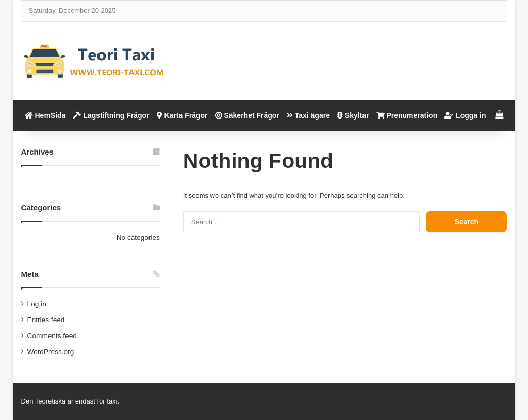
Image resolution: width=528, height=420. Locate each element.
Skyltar (353, 115)
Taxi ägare (308, 115)
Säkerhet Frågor (247, 115)
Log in (37, 304)
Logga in (465, 115)
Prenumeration (407, 115)
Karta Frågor (182, 115)
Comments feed (52, 336)
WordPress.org (51, 352)
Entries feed (46, 320)
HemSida (45, 115)
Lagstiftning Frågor (111, 115)
